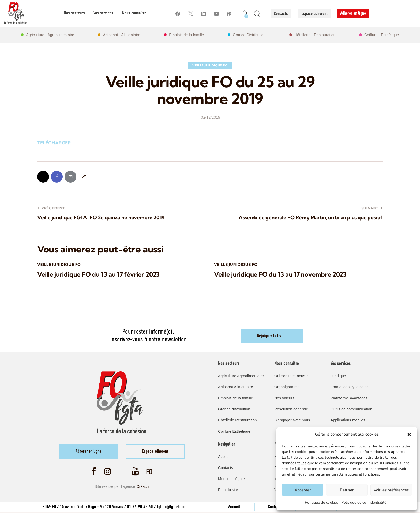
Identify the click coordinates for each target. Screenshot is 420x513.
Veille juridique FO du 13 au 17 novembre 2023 (281, 275)
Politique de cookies (322, 502)
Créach (143, 487)
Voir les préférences (391, 490)
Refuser (347, 490)
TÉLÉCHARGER (54, 143)
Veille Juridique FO (210, 65)
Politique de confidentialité (364, 502)
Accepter (303, 490)
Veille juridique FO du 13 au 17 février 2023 (100, 275)
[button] (409, 435)
